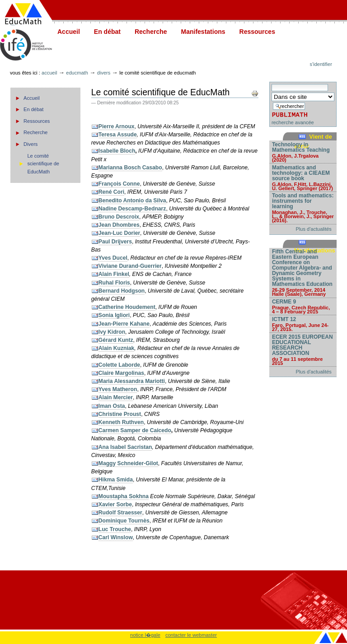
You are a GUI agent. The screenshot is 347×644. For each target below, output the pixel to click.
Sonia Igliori (114, 315)
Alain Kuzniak (117, 348)
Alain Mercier (116, 397)
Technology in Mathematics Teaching (303, 152)
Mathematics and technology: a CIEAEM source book (303, 177)
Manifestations (203, 32)
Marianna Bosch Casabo (130, 168)
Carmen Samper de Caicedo (135, 430)
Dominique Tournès (124, 521)
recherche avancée (293, 122)
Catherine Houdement (127, 307)
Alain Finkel (114, 274)
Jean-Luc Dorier (119, 233)
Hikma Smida (116, 480)
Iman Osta (112, 406)
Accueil (69, 32)
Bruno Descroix (119, 217)
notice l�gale (145, 635)
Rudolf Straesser (120, 513)
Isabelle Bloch (117, 151)
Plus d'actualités (314, 229)
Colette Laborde (119, 365)
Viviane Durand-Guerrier (130, 266)
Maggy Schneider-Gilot (128, 463)
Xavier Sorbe (115, 504)
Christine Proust (120, 414)
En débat (107, 32)
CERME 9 (303, 306)
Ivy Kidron (112, 332)
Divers (104, 73)
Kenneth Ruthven (121, 422)
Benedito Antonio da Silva (132, 201)
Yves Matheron (118, 389)
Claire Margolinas (121, 373)
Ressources (257, 32)
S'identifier (321, 64)
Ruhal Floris (114, 283)
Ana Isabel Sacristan (125, 447)
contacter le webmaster (191, 635)
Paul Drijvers (115, 242)
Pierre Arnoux (117, 126)
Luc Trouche (115, 529)
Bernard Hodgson (122, 291)
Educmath (77, 73)
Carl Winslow (116, 537)
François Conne (119, 184)
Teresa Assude (118, 135)
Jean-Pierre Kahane (124, 324)
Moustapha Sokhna (124, 496)
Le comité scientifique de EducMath (43, 164)
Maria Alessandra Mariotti (132, 381)
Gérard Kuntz (116, 340)
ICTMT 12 (303, 324)
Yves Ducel (113, 258)
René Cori (111, 192)
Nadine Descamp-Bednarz (132, 209)
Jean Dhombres (119, 225)
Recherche (151, 32)
